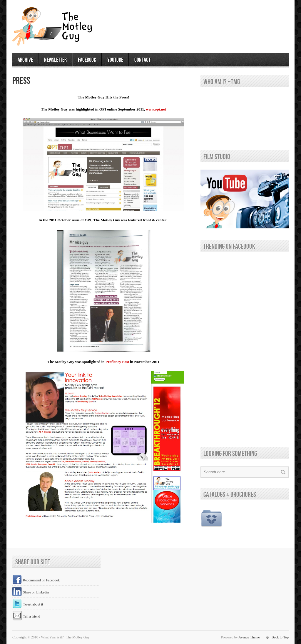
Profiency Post (117, 362)
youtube (115, 60)
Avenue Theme (249, 637)
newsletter (55, 60)
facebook (87, 60)
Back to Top (280, 637)
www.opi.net (156, 109)
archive (25, 60)
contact (142, 60)
